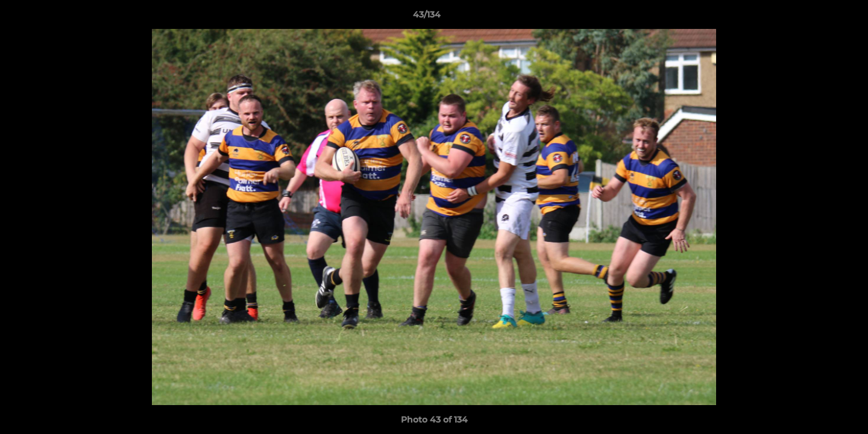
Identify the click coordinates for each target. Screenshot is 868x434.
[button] (817, 17)
